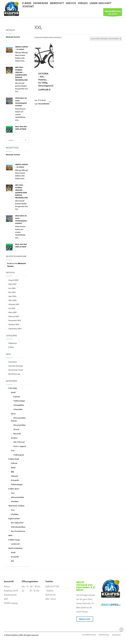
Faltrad (17, 397)
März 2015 (12, 312)
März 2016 (12, 300)
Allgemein (13, 343)
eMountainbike (17, 497)
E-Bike (11, 347)
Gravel (16, 429)
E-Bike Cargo (14, 540)
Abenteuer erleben (16, 506)
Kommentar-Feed (16, 370)
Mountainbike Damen (18, 419)
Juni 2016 (12, 288)
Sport (13, 414)
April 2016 (12, 296)
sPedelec (15, 501)
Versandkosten (44, 104)
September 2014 (15, 329)
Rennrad (17, 434)
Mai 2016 (12, 292)
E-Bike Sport (14, 489)
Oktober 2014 (14, 325)
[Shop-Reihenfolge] (106, 39)
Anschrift (9, 582)
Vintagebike (19, 405)
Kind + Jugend (20, 446)
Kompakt (15, 480)
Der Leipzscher (17, 523)
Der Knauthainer (18, 531)
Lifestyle (14, 476)
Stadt (13, 392)
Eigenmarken (14, 519)
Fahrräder (13, 388)
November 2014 (15, 320)
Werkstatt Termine (13, 37)
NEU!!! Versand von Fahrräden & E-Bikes (86, 586)
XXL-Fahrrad (19, 442)
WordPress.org (14, 374)
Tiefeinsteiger (19, 401)
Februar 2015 (14, 316)
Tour (13, 451)
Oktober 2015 (14, 304)
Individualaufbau (18, 527)
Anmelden (13, 362)
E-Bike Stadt (14, 459)
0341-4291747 (113, 13)
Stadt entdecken (15, 548)
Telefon (49, 582)
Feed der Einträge (16, 366)
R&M (10, 536)
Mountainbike (19, 425)
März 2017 (12, 284)
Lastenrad (15, 544)
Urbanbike (18, 409)
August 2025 (13, 280)
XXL (12, 472)
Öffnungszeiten (30, 582)
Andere (14, 438)
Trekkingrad (19, 455)
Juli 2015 (12, 308)
